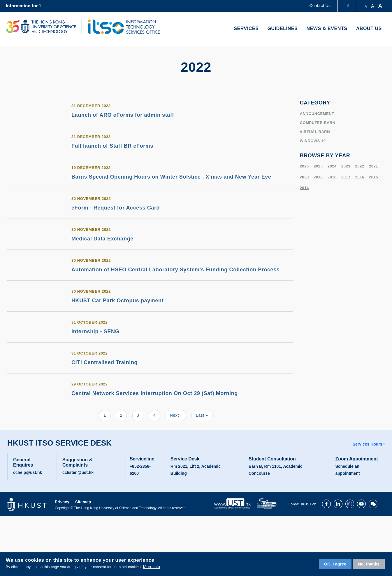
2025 (318, 166)
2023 (346, 166)
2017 (346, 177)
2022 (360, 166)
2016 (360, 177)
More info (152, 567)
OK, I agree (335, 564)
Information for (22, 6)
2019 (318, 177)
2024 (332, 166)
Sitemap (83, 502)
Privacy (62, 502)
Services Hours (368, 444)
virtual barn (315, 132)
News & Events (327, 28)
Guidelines (283, 28)
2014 (304, 188)
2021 (373, 166)
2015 (373, 177)
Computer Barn (318, 123)
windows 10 (313, 141)
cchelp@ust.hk (28, 472)
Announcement (317, 114)
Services (246, 28)
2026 (304, 166)
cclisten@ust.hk (78, 472)
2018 (332, 177)
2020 (304, 177)
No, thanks (369, 564)
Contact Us (320, 6)
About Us (369, 28)
